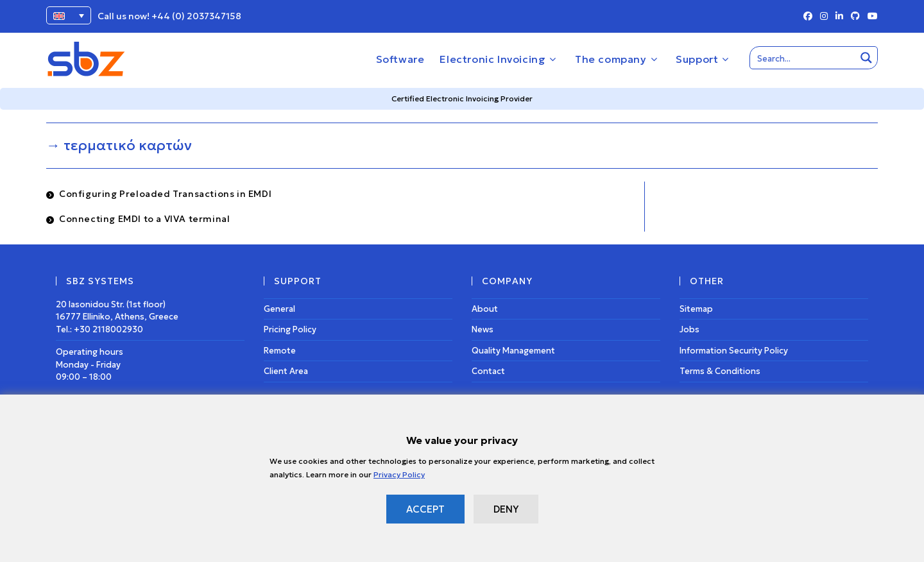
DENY (506, 509)
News (483, 329)
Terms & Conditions (720, 371)
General (279, 309)
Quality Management (513, 351)
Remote (280, 351)
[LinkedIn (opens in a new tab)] (839, 17)
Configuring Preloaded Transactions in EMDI (165, 194)
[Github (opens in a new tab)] (855, 17)
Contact (488, 371)
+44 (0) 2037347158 (196, 16)
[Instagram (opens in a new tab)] (824, 17)
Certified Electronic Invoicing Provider (462, 98)
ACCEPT (425, 509)
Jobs (689, 329)
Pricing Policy (290, 329)
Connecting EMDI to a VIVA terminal (144, 219)
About (485, 309)
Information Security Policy (734, 351)
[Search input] (803, 58)
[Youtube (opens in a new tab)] (871, 17)
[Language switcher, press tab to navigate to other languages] (69, 15)
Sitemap (696, 309)
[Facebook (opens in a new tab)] (808, 17)
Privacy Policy (399, 474)
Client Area (286, 371)
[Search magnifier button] (866, 58)
